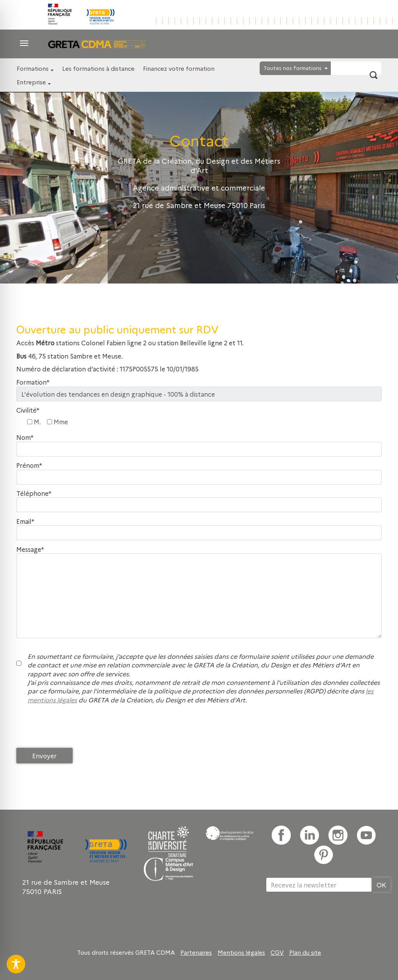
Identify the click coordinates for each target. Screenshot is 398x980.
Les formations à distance (98, 68)
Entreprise (31, 82)
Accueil (31, 98)
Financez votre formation (179, 68)
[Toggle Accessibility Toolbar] (16, 964)
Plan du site (305, 952)
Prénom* (29, 465)
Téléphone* (34, 493)
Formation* (33, 382)
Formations (33, 68)
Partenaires (196, 952)
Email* (25, 521)
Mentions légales (241, 952)
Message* (30, 549)
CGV (277, 952)
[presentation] (75, 728)
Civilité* (28, 410)
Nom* (25, 437)
